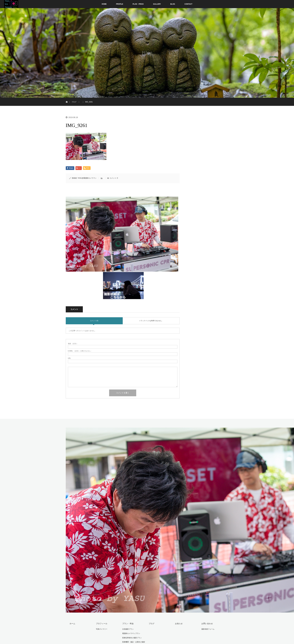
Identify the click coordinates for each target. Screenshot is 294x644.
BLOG (173, 4)
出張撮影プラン (128, 629)
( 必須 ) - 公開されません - (80, 351)
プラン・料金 (128, 624)
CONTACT (188, 4)
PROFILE (120, 4)
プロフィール (102, 624)
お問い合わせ (207, 624)
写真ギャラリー (102, 629)
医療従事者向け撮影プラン (132, 638)
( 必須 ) (72, 344)
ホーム (72, 624)
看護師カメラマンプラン (131, 633)
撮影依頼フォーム (208, 629)
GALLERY (157, 4)
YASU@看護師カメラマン (87, 178)
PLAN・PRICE (138, 4)
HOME (104, 4)
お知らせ (179, 624)
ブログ (152, 624)
